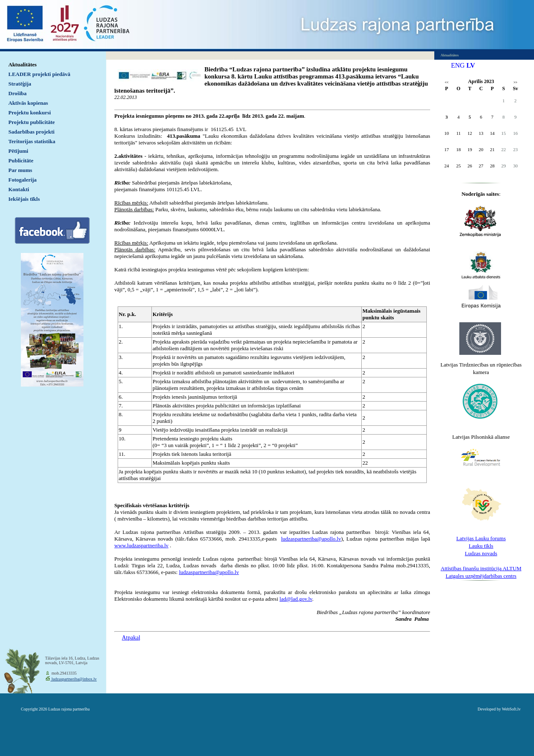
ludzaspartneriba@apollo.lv (311, 539)
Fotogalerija (23, 180)
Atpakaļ (131, 638)
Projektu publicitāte (31, 122)
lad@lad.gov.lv (296, 599)
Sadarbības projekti (31, 132)
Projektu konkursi (30, 113)
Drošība (18, 93)
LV (471, 65)
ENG (458, 65)
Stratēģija (20, 84)
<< (447, 82)
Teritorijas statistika (32, 141)
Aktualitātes (23, 64)
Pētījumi (18, 151)
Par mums (20, 170)
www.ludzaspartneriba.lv (141, 545)
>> (515, 82)
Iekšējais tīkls (24, 199)
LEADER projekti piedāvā (39, 74)
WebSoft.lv (511, 709)
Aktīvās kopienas (28, 103)
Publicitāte (21, 161)
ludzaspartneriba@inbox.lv (74, 679)
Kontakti (19, 189)
